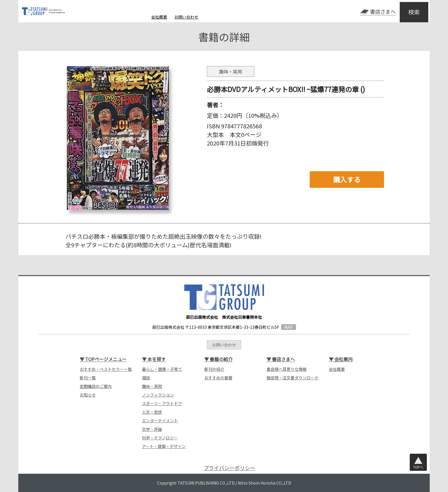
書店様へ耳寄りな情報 (287, 369)
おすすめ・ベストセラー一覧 (106, 369)
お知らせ (88, 395)
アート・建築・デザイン (164, 446)
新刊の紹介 (214, 369)
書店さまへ (383, 12)
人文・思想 (152, 412)
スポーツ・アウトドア (162, 403)
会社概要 (159, 17)
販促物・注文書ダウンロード (293, 378)
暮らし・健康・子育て (162, 369)
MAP (288, 327)
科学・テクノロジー (160, 438)
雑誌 (146, 378)
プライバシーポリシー (229, 468)
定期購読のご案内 (96, 386)
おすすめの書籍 (218, 378)
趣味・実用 (152, 386)
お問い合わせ (186, 17)
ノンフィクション (158, 395)
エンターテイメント (160, 421)
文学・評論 (152, 429)
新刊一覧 (88, 378)
